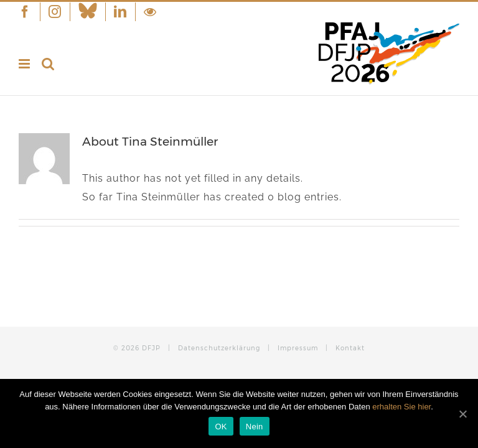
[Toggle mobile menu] (26, 64)
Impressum (298, 348)
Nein (255, 427)
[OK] (462, 414)
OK (221, 427)
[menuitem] (29, 12)
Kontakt (350, 348)
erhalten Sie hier (401, 407)
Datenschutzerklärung (219, 348)
